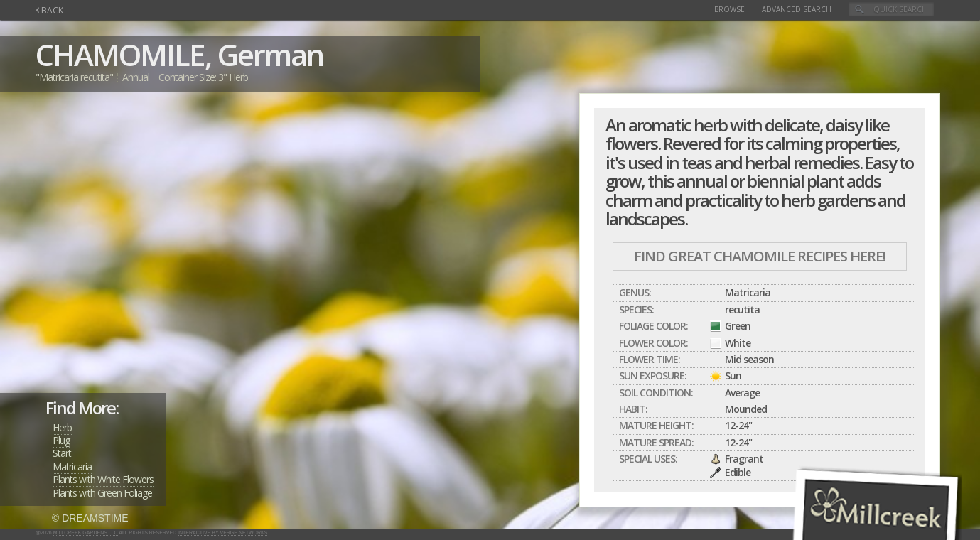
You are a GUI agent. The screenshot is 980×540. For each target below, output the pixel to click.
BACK (49, 10)
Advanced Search (797, 9)
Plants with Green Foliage (102, 493)
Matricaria (72, 466)
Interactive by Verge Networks (222, 533)
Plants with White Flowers (103, 479)
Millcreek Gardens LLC (86, 533)
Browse (729, 9)
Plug (61, 440)
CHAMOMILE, (123, 54)
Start (62, 453)
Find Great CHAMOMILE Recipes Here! (760, 256)
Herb (62, 427)
